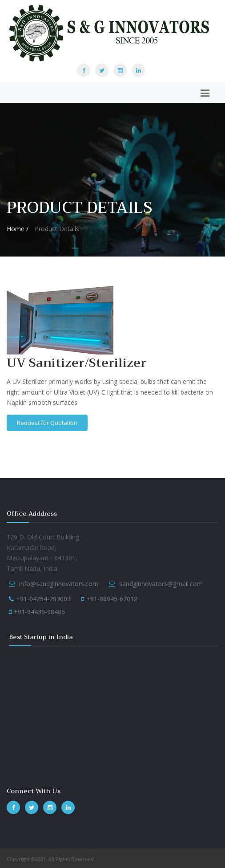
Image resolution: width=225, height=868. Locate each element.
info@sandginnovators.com (59, 584)
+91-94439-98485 (39, 612)
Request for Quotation (47, 423)
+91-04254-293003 (43, 599)
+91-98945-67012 (112, 599)
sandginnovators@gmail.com (161, 584)
